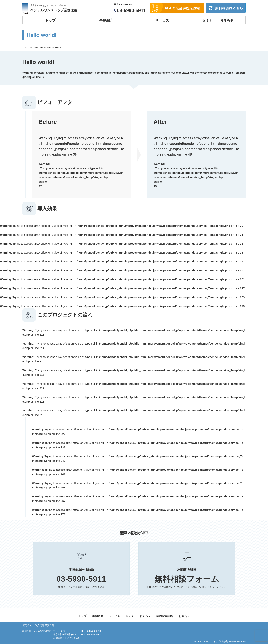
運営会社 (27, 625)
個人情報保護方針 (44, 625)
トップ (50, 20)
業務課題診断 (165, 616)
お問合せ (184, 616)
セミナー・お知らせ (218, 20)
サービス (162, 20)
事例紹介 (106, 20)
